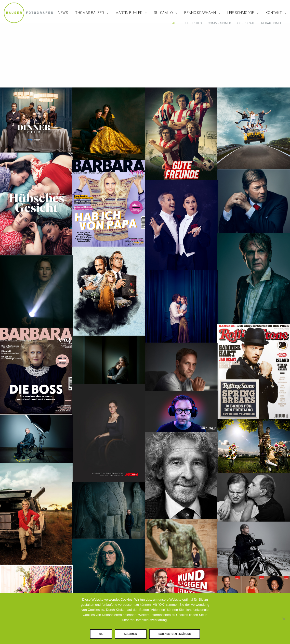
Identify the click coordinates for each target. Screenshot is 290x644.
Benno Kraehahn (196, 19)
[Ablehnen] (284, 619)
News (59, 19)
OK (102, 635)
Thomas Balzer (86, 19)
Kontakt (270, 19)
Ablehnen (132, 635)
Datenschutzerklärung (176, 635)
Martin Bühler (125, 19)
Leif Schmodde (237, 19)
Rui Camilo (160, 19)
